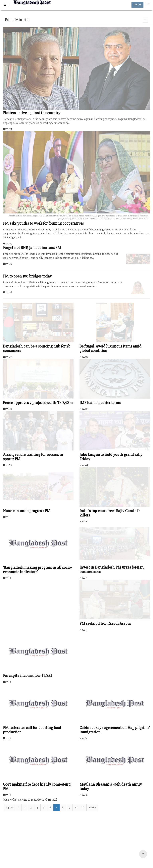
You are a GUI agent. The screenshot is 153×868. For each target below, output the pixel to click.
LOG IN (137, 5)
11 (83, 807)
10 (76, 807)
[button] (5, 5)
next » (92, 807)
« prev (10, 807)
